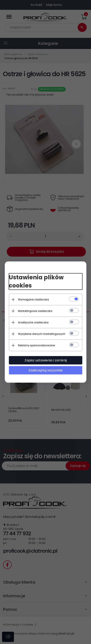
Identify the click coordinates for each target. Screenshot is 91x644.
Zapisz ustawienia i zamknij (45, 360)
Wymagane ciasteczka (34, 299)
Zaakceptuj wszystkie (45, 370)
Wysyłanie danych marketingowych (42, 334)
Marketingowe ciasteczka (36, 311)
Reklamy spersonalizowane (37, 345)
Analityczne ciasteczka (34, 322)
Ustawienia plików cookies (37, 281)
